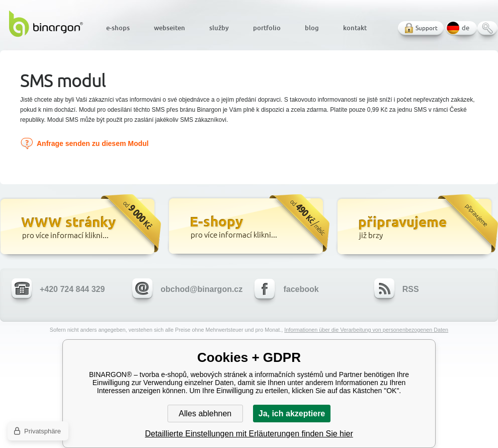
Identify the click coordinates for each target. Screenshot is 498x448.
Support (427, 28)
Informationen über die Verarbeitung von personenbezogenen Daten (366, 330)
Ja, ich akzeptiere (292, 414)
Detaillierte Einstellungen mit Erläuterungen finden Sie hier (249, 434)
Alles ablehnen (205, 414)
